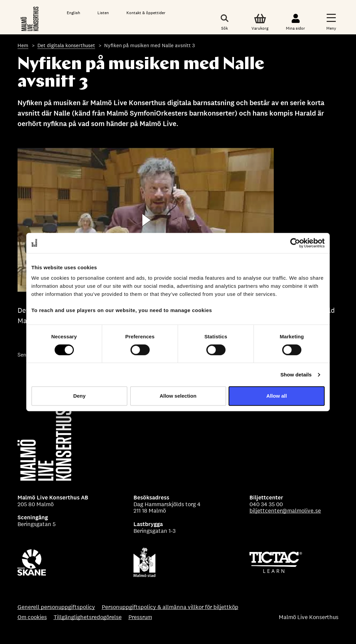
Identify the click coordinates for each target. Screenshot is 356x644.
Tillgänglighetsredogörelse (88, 617)
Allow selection (178, 396)
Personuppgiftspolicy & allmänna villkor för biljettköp (170, 607)
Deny (79, 396)
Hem (23, 45)
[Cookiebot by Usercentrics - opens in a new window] (295, 243)
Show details (296, 375)
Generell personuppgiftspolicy (56, 607)
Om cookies (32, 617)
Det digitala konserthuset (66, 45)
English (73, 13)
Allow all (277, 396)
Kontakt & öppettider (146, 13)
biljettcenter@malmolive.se (285, 511)
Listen (103, 13)
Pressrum (140, 617)
